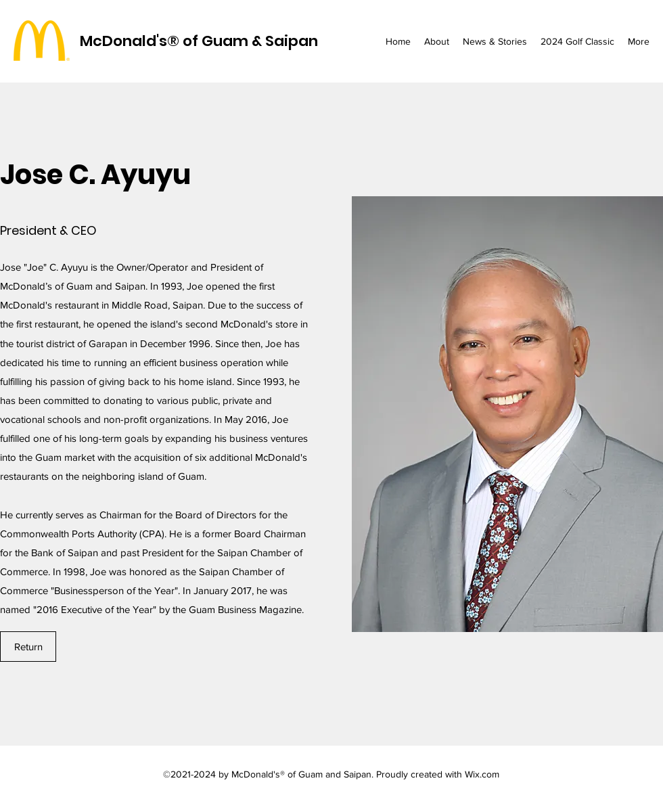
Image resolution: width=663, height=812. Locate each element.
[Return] (28, 647)
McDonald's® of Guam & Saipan (199, 41)
